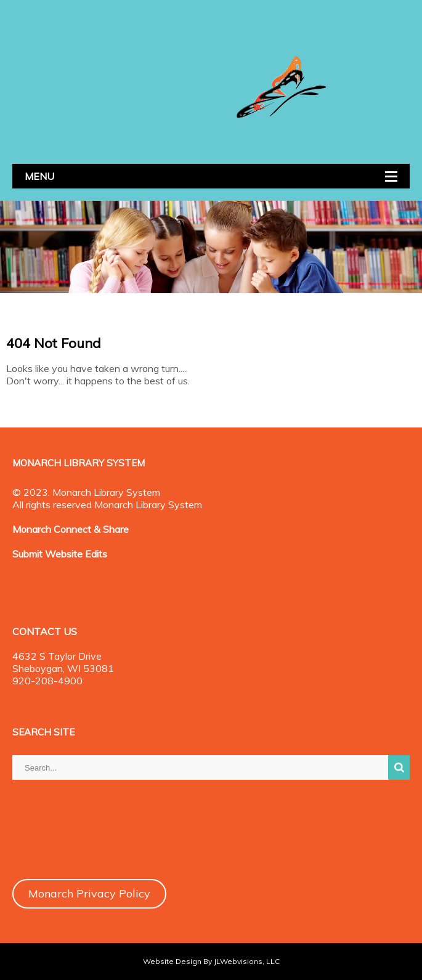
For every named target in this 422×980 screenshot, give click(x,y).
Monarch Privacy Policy (89, 893)
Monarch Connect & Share (71, 529)
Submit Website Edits (60, 554)
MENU (39, 176)
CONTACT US (45, 631)
